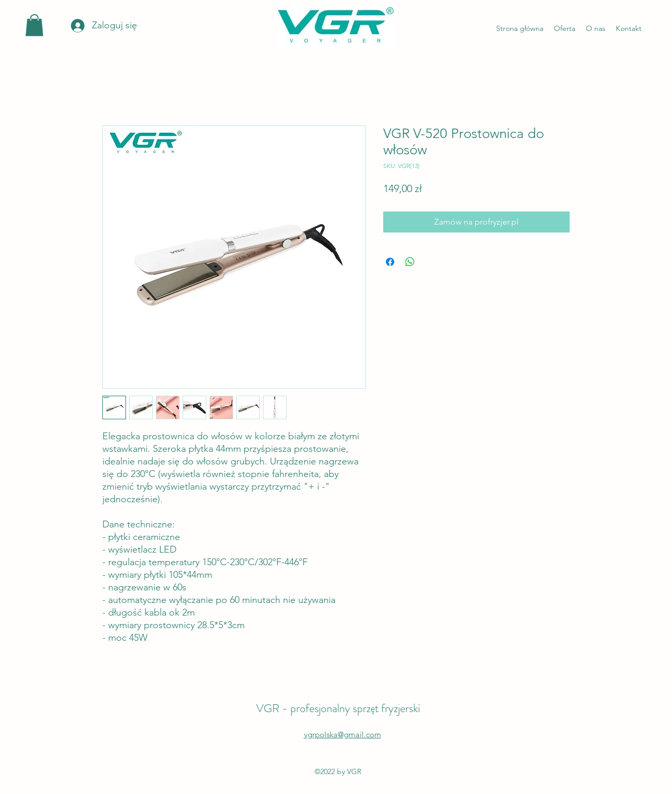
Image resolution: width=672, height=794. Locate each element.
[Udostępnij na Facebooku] (390, 262)
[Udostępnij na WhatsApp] (410, 262)
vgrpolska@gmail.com (343, 734)
